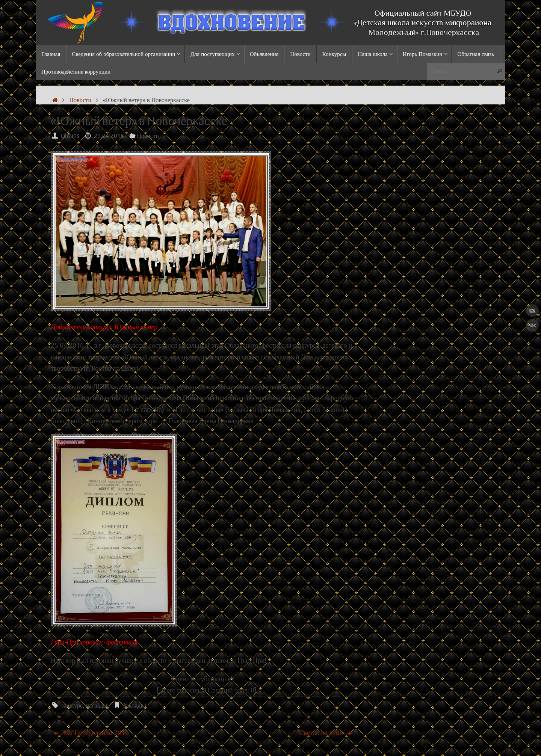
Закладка (135, 705)
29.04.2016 (109, 136)
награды (96, 705)
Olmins (70, 136)
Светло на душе (325, 733)
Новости (80, 100)
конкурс (72, 705)
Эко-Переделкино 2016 (91, 733)
